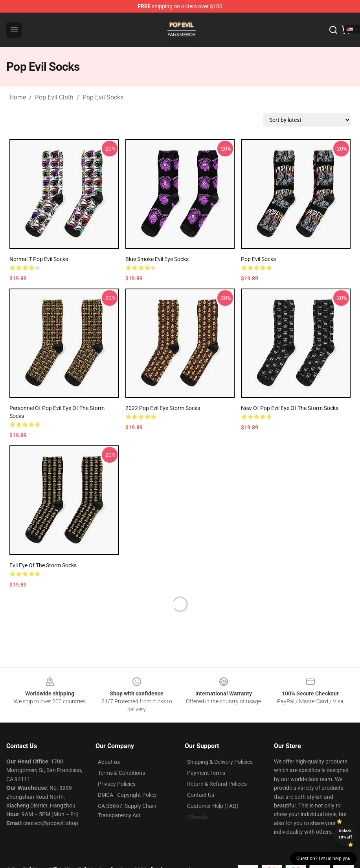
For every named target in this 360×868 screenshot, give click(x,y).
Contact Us (201, 795)
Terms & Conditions (121, 773)
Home (18, 97)
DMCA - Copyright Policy (127, 795)
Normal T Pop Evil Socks (39, 259)
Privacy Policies (117, 784)
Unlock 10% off (345, 834)
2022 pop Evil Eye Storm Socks (163, 408)
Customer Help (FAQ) (213, 806)
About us (109, 762)
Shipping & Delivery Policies (220, 762)
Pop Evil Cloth (54, 97)
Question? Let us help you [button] (323, 859)
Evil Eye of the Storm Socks (43, 565)
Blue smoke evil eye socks (157, 259)
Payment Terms (206, 773)
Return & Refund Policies (217, 784)
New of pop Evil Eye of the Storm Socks (290, 408)
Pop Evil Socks (103, 97)
